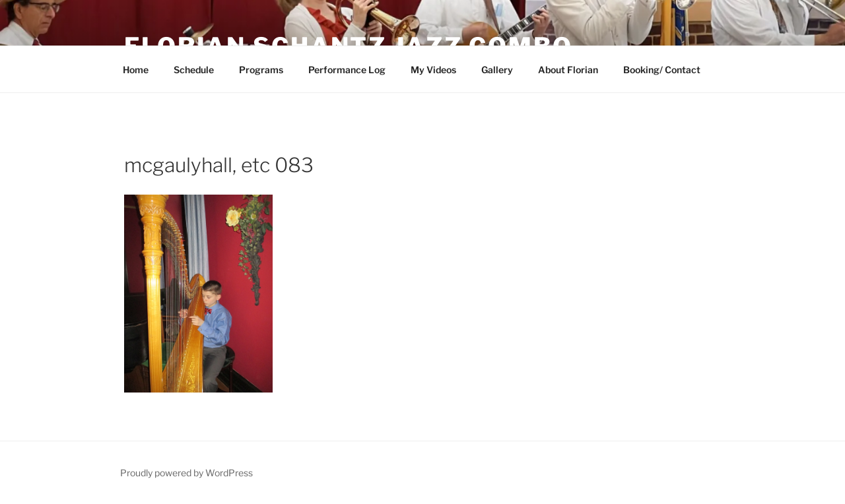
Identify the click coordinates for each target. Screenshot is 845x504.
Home (136, 70)
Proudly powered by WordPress (186, 473)
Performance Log (347, 70)
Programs (261, 70)
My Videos (433, 70)
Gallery (497, 70)
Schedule (194, 70)
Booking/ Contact (662, 70)
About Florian (568, 70)
